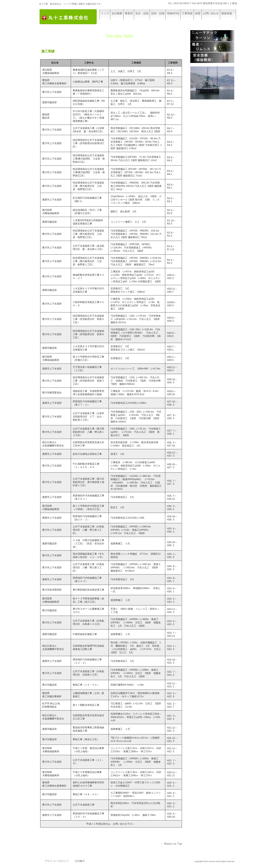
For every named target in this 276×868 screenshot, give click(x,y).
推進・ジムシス (212, 47)
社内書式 (80, 861)
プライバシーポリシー (57, 861)
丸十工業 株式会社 (72, 17)
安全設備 (212, 58)
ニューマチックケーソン (212, 36)
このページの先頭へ (172, 844)
